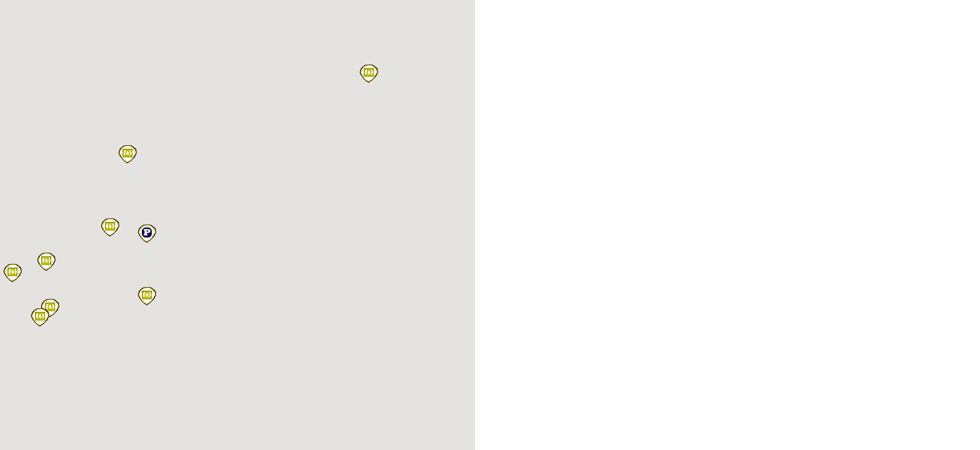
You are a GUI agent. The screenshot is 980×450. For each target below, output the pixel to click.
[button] (369, 74)
